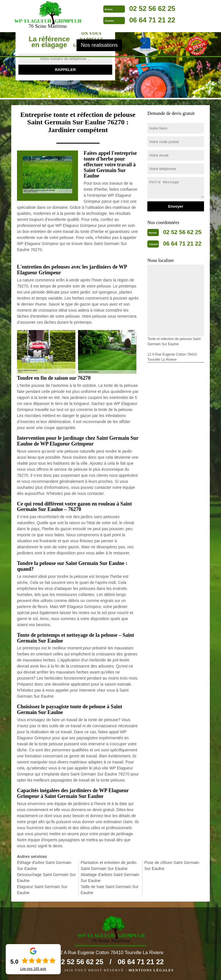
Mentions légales (151, 970)
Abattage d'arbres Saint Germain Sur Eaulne (110, 878)
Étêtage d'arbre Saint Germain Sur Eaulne (44, 866)
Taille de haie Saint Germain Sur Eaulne (109, 890)
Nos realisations (99, 45)
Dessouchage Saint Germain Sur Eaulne (46, 878)
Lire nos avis (33, 969)
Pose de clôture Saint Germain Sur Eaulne (172, 866)
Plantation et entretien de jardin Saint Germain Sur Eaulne (108, 866)
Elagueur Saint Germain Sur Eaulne (42, 890)
